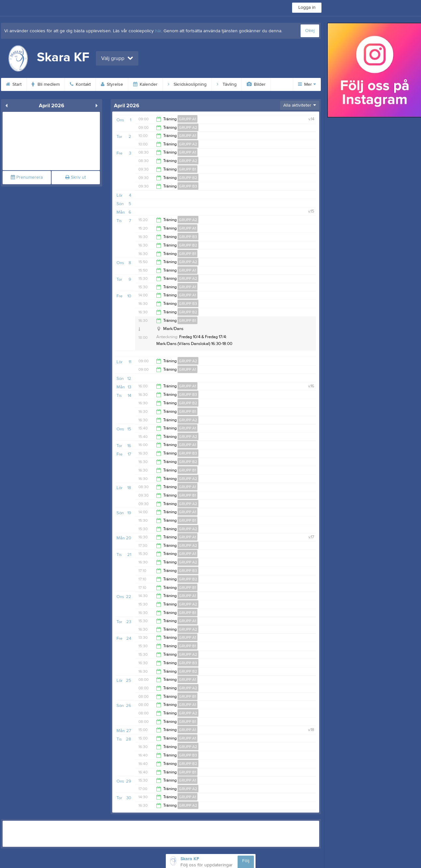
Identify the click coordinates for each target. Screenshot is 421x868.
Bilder (256, 84)
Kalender (145, 84)
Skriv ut (76, 177)
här (158, 31)
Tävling (227, 84)
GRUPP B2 (188, 178)
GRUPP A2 (188, 127)
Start (14, 84)
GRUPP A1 (187, 119)
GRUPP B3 (188, 186)
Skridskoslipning (187, 84)
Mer (307, 84)
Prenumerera (27, 177)
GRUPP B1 (187, 169)
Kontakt (80, 84)
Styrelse (112, 84)
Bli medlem (46, 84)
